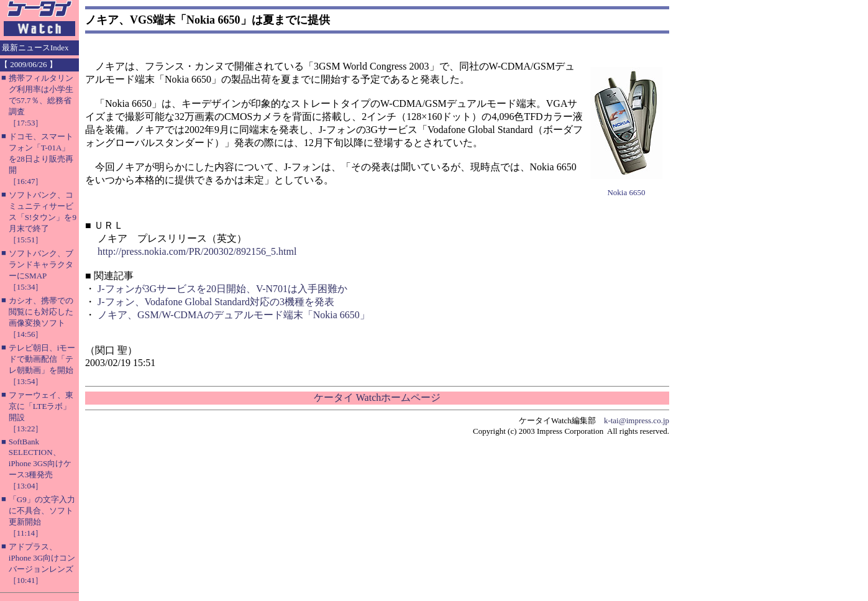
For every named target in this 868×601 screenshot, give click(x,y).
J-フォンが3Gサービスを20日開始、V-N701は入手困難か (222, 289)
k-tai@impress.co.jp (637, 420)
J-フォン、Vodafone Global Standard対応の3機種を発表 (216, 302)
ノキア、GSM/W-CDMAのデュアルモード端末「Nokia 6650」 (234, 315)
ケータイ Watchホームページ (377, 397)
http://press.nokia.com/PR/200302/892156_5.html (197, 251)
